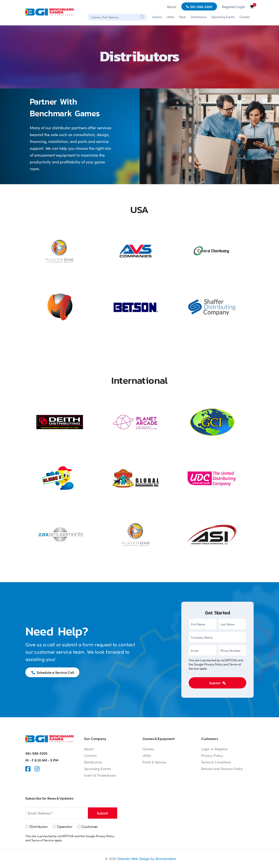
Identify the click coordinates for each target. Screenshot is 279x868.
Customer (90, 827)
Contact (245, 17)
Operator (65, 827)
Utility (170, 17)
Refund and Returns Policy (222, 769)
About (172, 7)
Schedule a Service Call (53, 672)
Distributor (39, 827)
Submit (217, 683)
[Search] (142, 17)
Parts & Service (154, 762)
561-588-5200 (201, 7)
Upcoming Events (223, 17)
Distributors (199, 17)
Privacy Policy (213, 664)
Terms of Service (42, 840)
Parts (183, 17)
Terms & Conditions (216, 762)
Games (157, 17)
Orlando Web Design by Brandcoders (147, 859)
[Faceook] (28, 769)
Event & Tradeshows (100, 775)
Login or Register (214, 749)
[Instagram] (37, 769)
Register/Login (233, 7)
